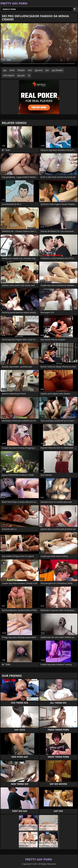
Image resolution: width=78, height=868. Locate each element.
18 (29, 75)
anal (30, 70)
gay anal (39, 70)
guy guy (21, 75)
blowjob (21, 70)
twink (12, 70)
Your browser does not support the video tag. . (39, 45)
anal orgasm (9, 75)
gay (5, 70)
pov (47, 70)
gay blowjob (57, 70)
